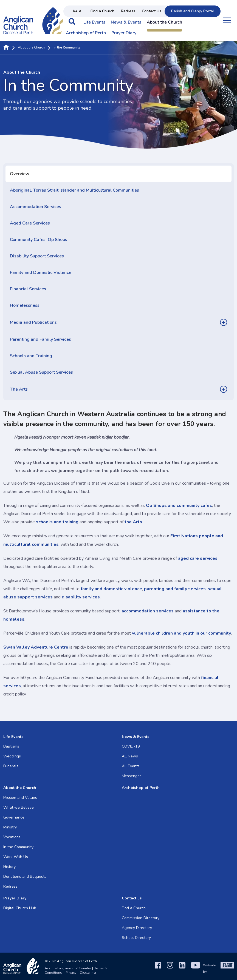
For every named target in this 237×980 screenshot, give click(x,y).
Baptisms (11, 746)
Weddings (12, 756)
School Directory (136, 938)
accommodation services (148, 611)
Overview (20, 174)
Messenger (131, 776)
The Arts (19, 389)
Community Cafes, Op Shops (39, 240)
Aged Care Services (30, 223)
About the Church (164, 22)
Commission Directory (141, 918)
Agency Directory (137, 928)
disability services (81, 597)
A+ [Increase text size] (75, 11)
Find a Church (102, 11)
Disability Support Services (37, 256)
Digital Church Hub (20, 908)
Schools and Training (31, 356)
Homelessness (25, 305)
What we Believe (19, 807)
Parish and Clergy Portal (193, 11)
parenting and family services (175, 589)
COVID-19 (131, 746)
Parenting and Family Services (40, 339)
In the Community (18, 847)
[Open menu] (227, 20)
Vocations (12, 837)
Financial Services (28, 289)
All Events (131, 766)
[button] (72, 24)
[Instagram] (170, 968)
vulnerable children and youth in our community (181, 633)
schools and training (57, 522)
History (9, 867)
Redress (128, 11)
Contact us (132, 898)
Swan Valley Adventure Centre (36, 647)
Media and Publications (33, 322)
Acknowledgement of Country (68, 968)
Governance (14, 817)
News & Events (126, 22)
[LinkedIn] (182, 968)
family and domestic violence (111, 589)
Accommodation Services (36, 207)
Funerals (11, 766)
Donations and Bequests (25, 877)
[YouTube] (196, 968)
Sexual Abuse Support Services (41, 372)
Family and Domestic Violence (41, 272)
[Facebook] (158, 968)
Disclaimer (88, 973)
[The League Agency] (227, 968)
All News (130, 756)
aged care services (198, 558)
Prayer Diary (124, 33)
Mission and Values (20, 798)
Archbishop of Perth (86, 33)
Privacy (71, 973)
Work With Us (16, 857)
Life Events (94, 22)
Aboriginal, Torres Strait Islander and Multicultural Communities (74, 190)
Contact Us (152, 11)
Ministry (10, 827)
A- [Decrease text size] (81, 11)
